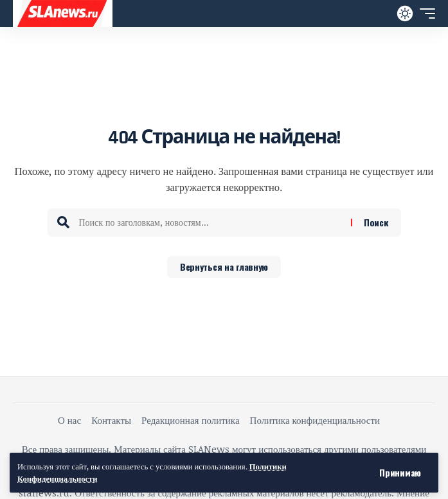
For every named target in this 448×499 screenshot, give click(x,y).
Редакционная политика (191, 420)
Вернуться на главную (224, 267)
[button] (400, 473)
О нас (69, 420)
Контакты (111, 420)
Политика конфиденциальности (315, 420)
